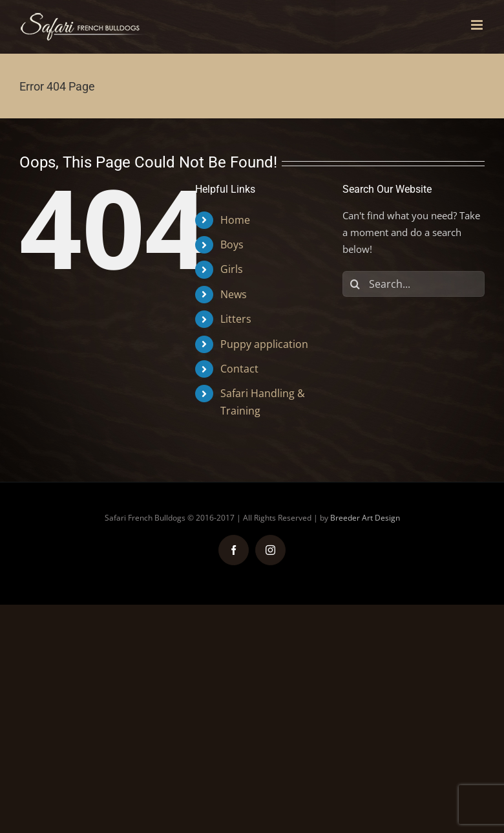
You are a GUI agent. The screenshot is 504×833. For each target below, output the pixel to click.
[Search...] (414, 284)
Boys (232, 244)
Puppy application (264, 344)
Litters (236, 319)
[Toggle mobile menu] (478, 25)
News (234, 294)
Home (235, 220)
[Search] (355, 284)
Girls (232, 269)
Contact (239, 369)
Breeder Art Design (365, 518)
